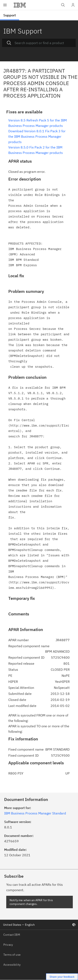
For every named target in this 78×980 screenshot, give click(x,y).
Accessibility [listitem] (12, 965)
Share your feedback (62, 977)
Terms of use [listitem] (12, 955)
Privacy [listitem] (8, 945)
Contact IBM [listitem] (12, 935)
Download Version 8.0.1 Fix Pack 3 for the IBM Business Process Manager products (37, 136)
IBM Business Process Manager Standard (35, 813)
